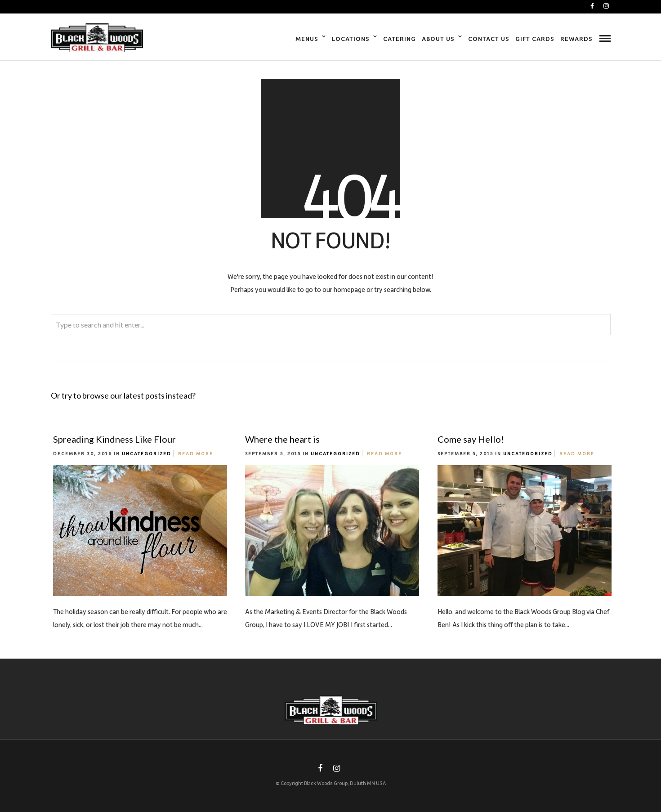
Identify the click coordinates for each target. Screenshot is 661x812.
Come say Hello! (471, 439)
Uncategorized (147, 453)
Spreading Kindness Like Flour (114, 439)
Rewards (576, 38)
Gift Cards (535, 38)
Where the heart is (282, 439)
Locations (351, 38)
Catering (400, 38)
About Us (438, 38)
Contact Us (489, 38)
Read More (196, 453)
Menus (307, 38)
